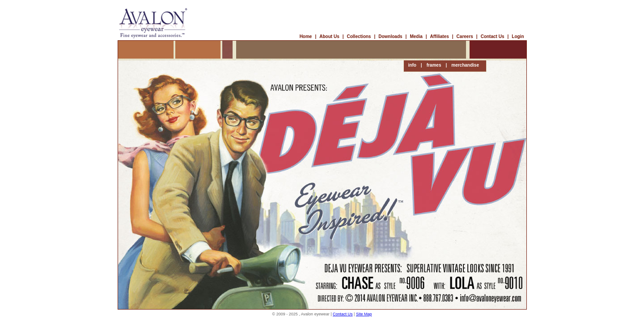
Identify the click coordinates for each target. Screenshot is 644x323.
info (412, 65)
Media (416, 36)
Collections (359, 36)
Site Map (364, 314)
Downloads (390, 36)
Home (306, 36)
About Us (329, 36)
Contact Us (493, 36)
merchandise (465, 65)
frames (434, 65)
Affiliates (440, 36)
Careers (465, 36)
